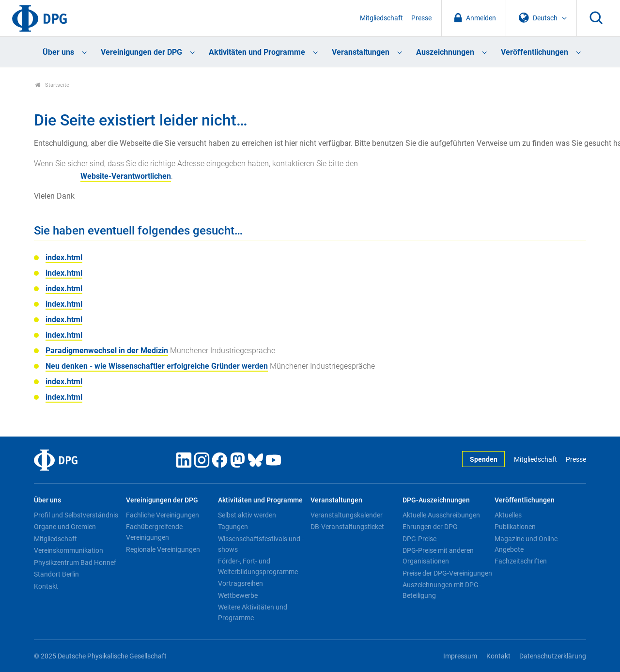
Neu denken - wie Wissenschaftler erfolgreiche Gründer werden (157, 366)
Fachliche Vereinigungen (163, 515)
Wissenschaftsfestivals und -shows (261, 544)
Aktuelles (508, 515)
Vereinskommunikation (69, 550)
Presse (421, 18)
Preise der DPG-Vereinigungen (447, 573)
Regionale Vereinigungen (163, 549)
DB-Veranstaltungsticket (347, 527)
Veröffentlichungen (535, 52)
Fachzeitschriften (521, 561)
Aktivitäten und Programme (257, 52)
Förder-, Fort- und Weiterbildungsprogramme (258, 566)
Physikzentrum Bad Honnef (75, 563)
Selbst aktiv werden (247, 515)
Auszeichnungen (445, 52)
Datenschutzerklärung (553, 656)
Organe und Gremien (65, 527)
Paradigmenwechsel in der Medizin (107, 351)
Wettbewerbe (238, 595)
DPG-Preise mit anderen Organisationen (438, 556)
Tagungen (233, 527)
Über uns (58, 52)
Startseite (52, 85)
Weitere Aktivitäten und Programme (253, 612)
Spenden (484, 460)
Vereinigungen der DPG (141, 52)
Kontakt (46, 586)
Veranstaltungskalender (347, 515)
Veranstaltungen (361, 52)
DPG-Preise (419, 539)
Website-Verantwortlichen (126, 176)
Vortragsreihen (240, 583)
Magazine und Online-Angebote (527, 544)
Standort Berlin (56, 574)
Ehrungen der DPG (430, 527)
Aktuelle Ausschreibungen (441, 515)
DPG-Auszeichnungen (436, 500)
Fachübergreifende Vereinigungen (154, 532)
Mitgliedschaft (381, 18)
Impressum (460, 656)
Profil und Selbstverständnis (76, 515)
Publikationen (515, 527)
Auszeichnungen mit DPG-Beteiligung (442, 590)
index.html (64, 258)
